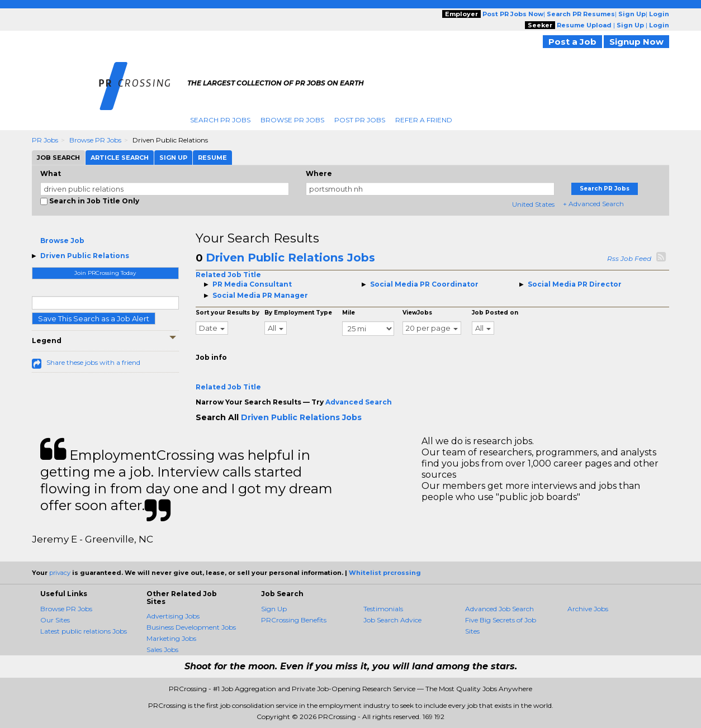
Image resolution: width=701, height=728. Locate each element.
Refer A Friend (424, 120)
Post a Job (572, 42)
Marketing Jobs (171, 638)
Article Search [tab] (120, 158)
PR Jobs (45, 140)
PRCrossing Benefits (294, 620)
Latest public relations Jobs (84, 631)
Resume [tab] (212, 158)
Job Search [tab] (58, 158)
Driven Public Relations (85, 256)
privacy (60, 573)
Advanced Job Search (499, 609)
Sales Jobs (162, 650)
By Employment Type (298, 313)
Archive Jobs (588, 609)
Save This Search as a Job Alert (94, 318)
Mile (349, 313)
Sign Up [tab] (173, 158)
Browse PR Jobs (292, 120)
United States (533, 204)
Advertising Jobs (173, 616)
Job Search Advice (392, 620)
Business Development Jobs (191, 627)
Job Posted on (495, 313)
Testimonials (383, 609)
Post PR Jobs (360, 120)
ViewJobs (417, 313)
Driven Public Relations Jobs (290, 258)
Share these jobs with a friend (93, 362)
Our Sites (55, 620)
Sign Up (274, 609)
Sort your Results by (228, 313)
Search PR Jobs (220, 120)
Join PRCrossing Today (105, 273)
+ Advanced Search (593, 204)
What (51, 173)
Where (319, 173)
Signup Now (636, 42)
